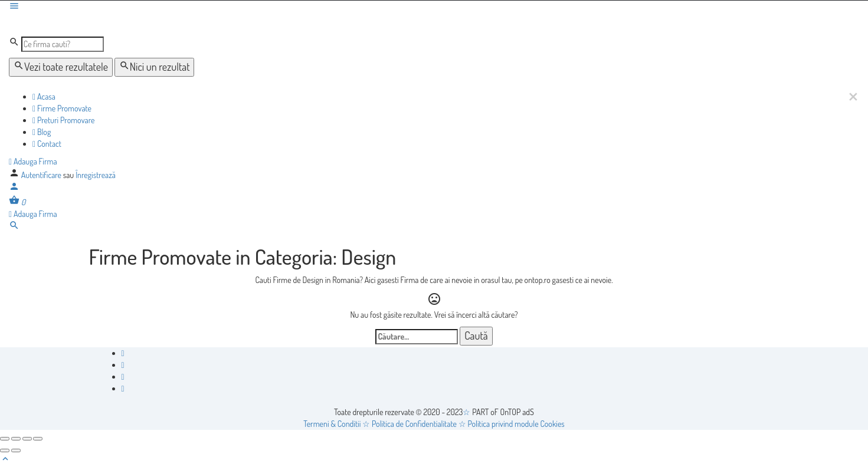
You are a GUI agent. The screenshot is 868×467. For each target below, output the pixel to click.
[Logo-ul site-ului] (98, 24)
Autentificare (42, 175)
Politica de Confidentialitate (414, 424)
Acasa (44, 96)
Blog (42, 132)
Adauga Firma (33, 161)
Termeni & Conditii (332, 424)
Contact (47, 144)
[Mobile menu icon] (434, 7)
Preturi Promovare (63, 120)
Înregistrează (96, 175)
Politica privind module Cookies (516, 424)
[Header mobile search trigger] (14, 227)
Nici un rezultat (155, 67)
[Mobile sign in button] (14, 188)
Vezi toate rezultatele (61, 67)
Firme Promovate (62, 108)
